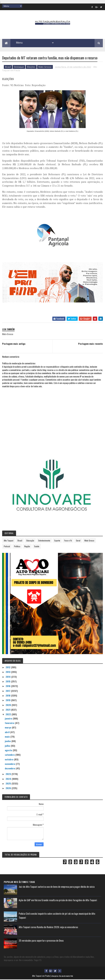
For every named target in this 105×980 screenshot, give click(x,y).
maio (8, 737)
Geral (78, 541)
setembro (10, 755)
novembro (10, 764)
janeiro (9, 719)
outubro (9, 760)
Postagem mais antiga (14, 344)
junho (8, 741)
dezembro (10, 769)
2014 (8, 677)
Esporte (57, 541)
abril (8, 733)
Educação (30, 541)
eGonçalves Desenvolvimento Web (62, 976)
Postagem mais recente (90, 344)
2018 (8, 696)
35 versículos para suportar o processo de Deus (41, 941)
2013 (8, 672)
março (8, 728)
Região (27, 547)
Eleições (31, 67)
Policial (7, 547)
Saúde (37, 547)
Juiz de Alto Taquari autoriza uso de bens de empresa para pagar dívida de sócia (57, 887)
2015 (8, 682)
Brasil (8, 67)
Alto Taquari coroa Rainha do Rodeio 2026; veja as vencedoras (48, 927)
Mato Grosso (45, 67)
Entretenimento (44, 541)
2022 (9, 715)
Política (17, 547)
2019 (8, 701)
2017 (8, 691)
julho (8, 746)
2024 (9, 779)
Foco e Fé (68, 541)
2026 (9, 789)
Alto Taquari (9, 541)
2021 (8, 710)
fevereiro (10, 723)
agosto (9, 751)
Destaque (19, 67)
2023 (9, 774)
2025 (9, 784)
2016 (8, 686)
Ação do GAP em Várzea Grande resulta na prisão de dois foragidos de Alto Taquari (58, 901)
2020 (9, 705)
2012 (8, 668)
